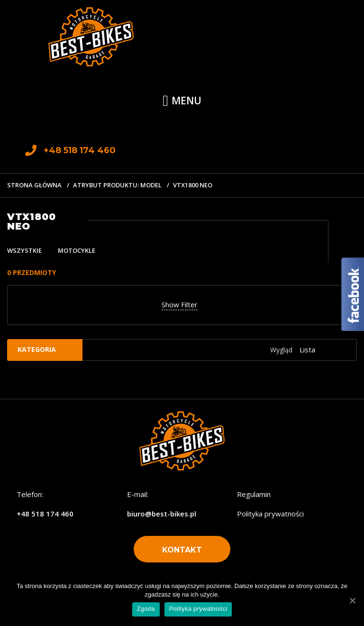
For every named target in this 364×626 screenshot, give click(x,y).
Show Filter (180, 304)
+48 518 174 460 (45, 514)
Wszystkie (24, 250)
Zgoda (146, 609)
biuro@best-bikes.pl (162, 514)
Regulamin (254, 494)
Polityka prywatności (270, 514)
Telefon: (30, 494)
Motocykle (77, 250)
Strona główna (34, 185)
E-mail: (138, 494)
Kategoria (37, 349)
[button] (182, 549)
